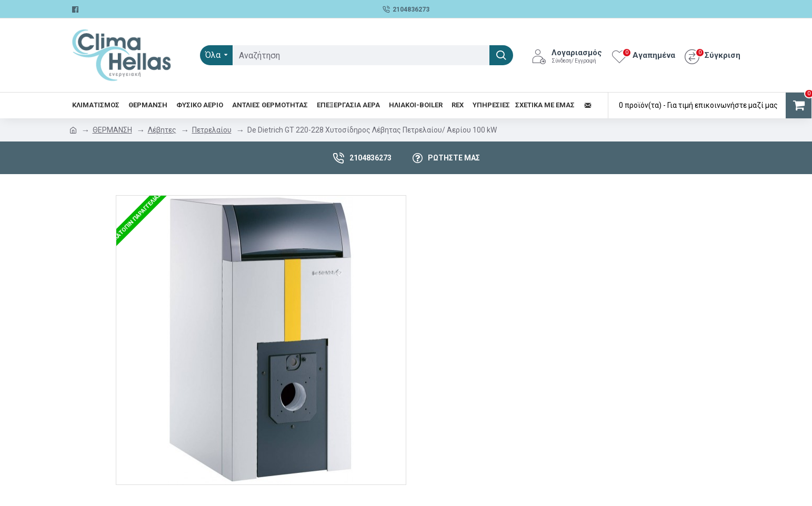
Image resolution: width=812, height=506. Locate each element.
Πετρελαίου (212, 130)
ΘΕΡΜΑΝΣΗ (112, 130)
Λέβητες (162, 130)
